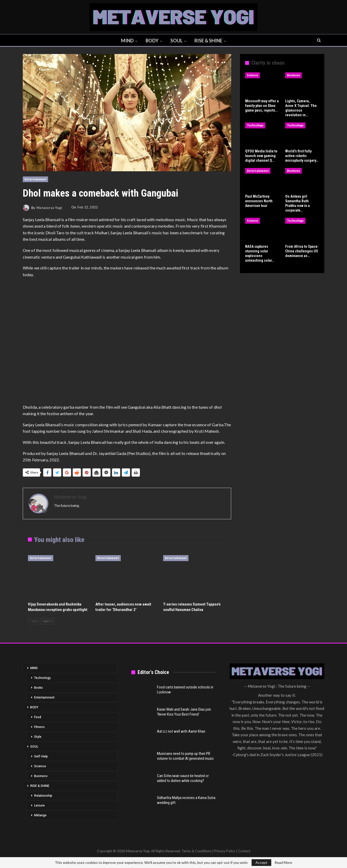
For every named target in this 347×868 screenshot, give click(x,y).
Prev (34, 621)
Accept (261, 862)
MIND (126, 41)
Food (38, 717)
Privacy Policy (225, 851)
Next (48, 621)
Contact (244, 851)
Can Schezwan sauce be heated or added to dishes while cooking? (183, 778)
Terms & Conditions (197, 851)
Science (252, 75)
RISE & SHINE (210, 41)
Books (39, 688)
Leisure (39, 805)
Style (38, 737)
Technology (255, 125)
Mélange (40, 815)
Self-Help (41, 756)
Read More (283, 863)
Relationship (43, 796)
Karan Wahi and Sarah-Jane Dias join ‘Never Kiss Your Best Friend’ (184, 712)
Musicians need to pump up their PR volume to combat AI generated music (185, 756)
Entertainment (35, 179)
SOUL (177, 41)
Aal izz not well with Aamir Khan (181, 731)
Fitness (39, 727)
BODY (152, 41)
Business (293, 75)
